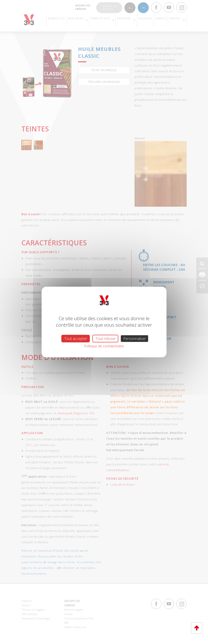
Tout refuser (105, 339)
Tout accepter (76, 339)
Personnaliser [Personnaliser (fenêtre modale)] (135, 339)
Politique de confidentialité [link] (104, 346)
